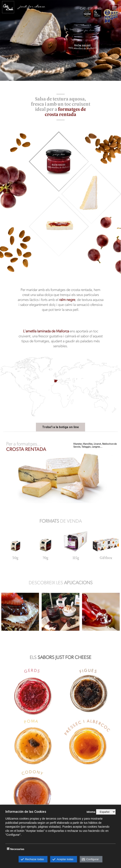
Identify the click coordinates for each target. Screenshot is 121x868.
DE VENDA (61, 521)
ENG (98, 8)
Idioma (91, 812)
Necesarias (17, 849)
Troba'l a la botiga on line (60, 427)
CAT (83, 8)
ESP (90, 8)
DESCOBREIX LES (61, 583)
